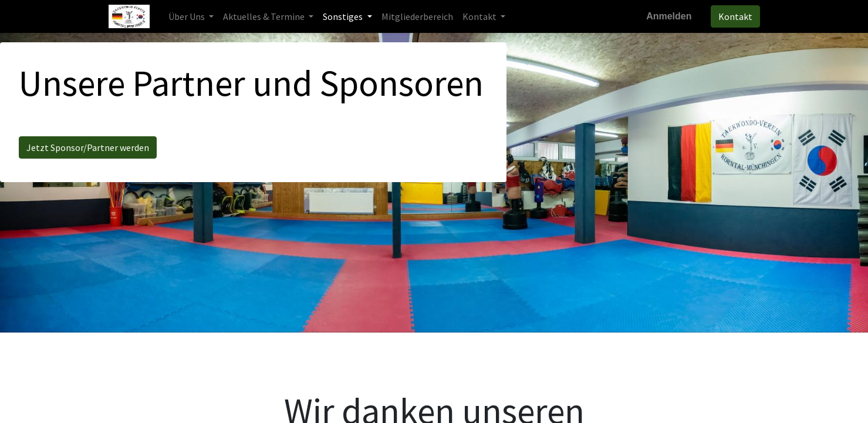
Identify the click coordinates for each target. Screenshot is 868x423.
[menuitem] (417, 16)
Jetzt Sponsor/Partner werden (88, 147)
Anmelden (669, 16)
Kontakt (735, 16)
